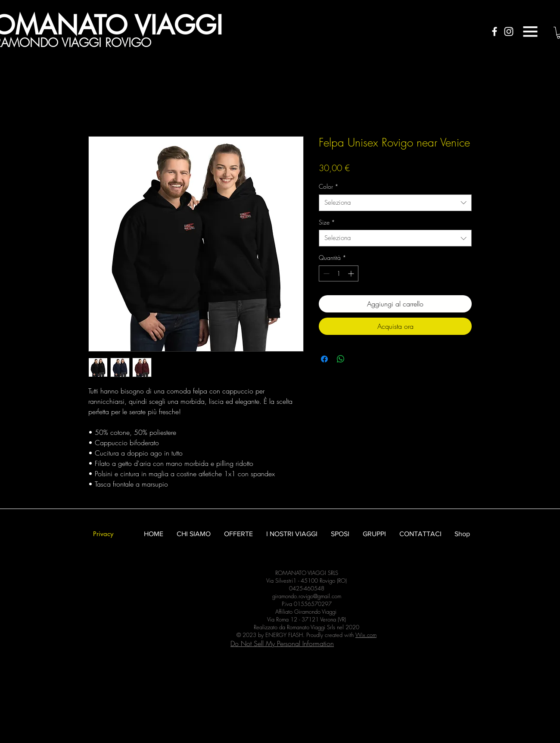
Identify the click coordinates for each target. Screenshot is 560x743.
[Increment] (352, 273)
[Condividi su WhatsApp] (341, 359)
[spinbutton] (339, 273)
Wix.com (366, 635)
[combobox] (395, 203)
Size (327, 222)
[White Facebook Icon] (495, 31)
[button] (530, 31)
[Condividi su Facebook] (324, 359)
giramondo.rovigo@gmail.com (307, 596)
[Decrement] (325, 273)
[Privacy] (103, 534)
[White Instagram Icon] (509, 31)
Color (329, 186)
